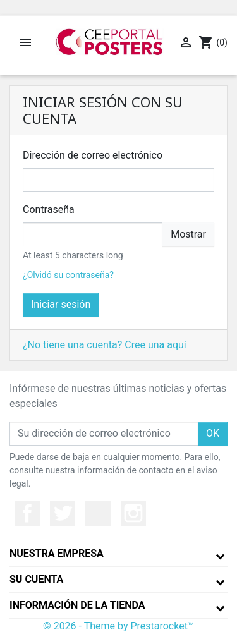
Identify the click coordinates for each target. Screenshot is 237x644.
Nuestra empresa (57, 553)
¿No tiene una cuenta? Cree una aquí (105, 345)
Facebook (27, 513)
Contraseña (49, 210)
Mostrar (188, 234)
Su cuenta (36, 579)
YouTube (98, 513)
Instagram (133, 513)
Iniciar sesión (61, 304)
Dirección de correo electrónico (93, 155)
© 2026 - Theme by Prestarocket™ (118, 626)
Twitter (63, 513)
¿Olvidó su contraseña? (68, 275)
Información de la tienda (77, 605)
